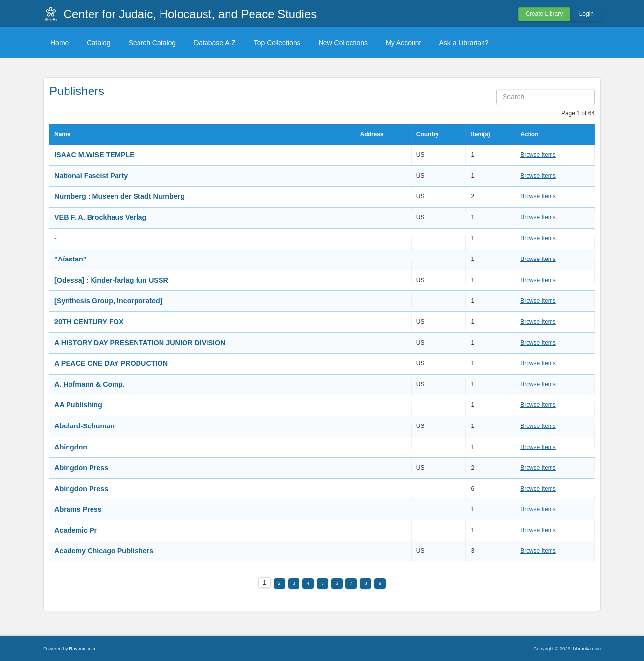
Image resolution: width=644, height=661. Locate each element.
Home (59, 43)
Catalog (98, 43)
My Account (403, 43)
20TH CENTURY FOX (89, 322)
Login (586, 14)
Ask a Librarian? (464, 43)
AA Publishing (78, 405)
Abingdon (71, 447)
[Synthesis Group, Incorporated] (108, 301)
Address (372, 134)
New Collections (343, 43)
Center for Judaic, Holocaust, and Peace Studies (190, 14)
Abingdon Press (81, 468)
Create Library (544, 14)
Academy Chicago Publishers (105, 551)
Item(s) (480, 134)
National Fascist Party (91, 176)
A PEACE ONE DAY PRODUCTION (111, 363)
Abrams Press (78, 509)
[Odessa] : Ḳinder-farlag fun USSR (111, 280)
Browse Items (538, 155)
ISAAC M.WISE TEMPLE (94, 155)
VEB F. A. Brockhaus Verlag (100, 217)
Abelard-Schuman (84, 426)
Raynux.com (82, 649)
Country (428, 134)
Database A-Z (215, 43)
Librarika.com (587, 649)
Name (62, 134)
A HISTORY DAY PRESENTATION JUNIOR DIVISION (140, 343)
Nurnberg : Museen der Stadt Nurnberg (119, 196)
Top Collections (277, 43)
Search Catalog (152, 43)
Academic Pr (76, 530)
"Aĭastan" (70, 259)
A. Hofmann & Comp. (90, 384)
